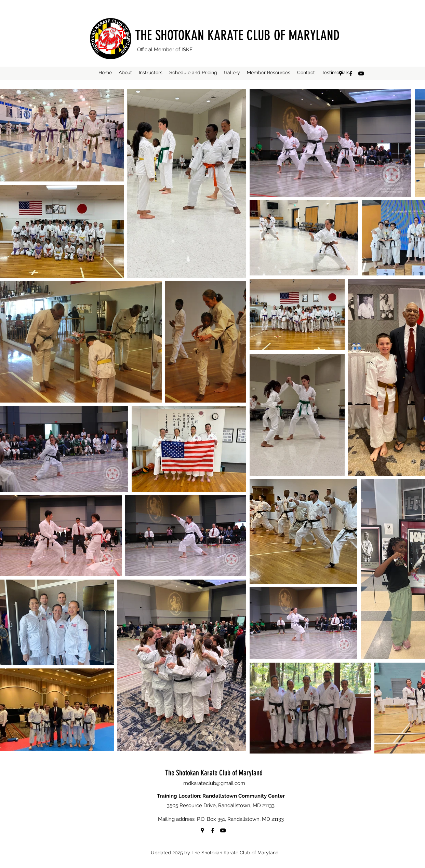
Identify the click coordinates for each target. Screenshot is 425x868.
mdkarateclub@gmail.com (214, 783)
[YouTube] (361, 73)
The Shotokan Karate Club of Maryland (214, 773)
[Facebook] (351, 73)
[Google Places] (341, 73)
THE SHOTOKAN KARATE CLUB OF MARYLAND (237, 35)
